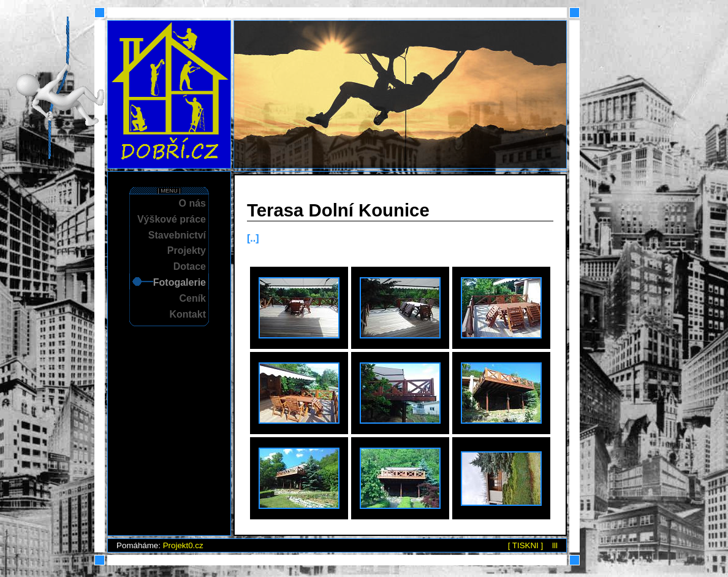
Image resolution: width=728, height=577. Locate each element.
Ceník (192, 298)
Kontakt (188, 314)
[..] (253, 238)
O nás (192, 203)
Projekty (187, 250)
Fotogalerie (180, 282)
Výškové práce (172, 219)
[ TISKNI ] (526, 545)
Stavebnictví (177, 235)
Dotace (190, 266)
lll (555, 545)
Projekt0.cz (183, 545)
